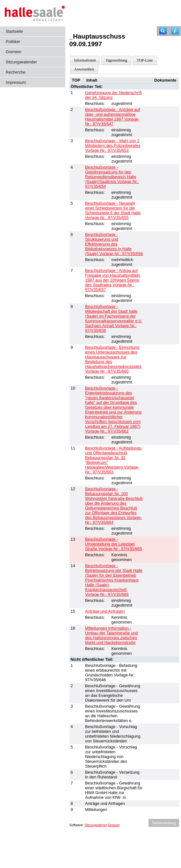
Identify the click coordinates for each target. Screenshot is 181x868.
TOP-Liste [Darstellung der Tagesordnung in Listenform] (145, 60)
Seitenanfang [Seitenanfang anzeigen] (164, 823)
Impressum (16, 82)
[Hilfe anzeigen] (175, 31)
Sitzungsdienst (96, 825)
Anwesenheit (84, 69)
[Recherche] (163, 31)
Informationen (85, 60)
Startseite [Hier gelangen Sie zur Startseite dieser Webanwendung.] (14, 31)
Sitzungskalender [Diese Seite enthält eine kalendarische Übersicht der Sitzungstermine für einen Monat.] (21, 62)
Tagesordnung (116, 60)
